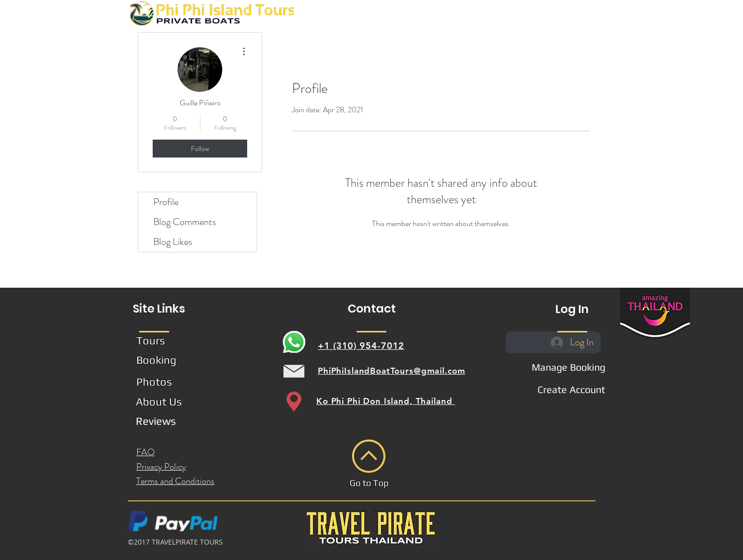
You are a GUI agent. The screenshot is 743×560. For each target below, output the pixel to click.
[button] (366, 13)
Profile (166, 202)
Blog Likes (173, 242)
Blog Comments (185, 222)
